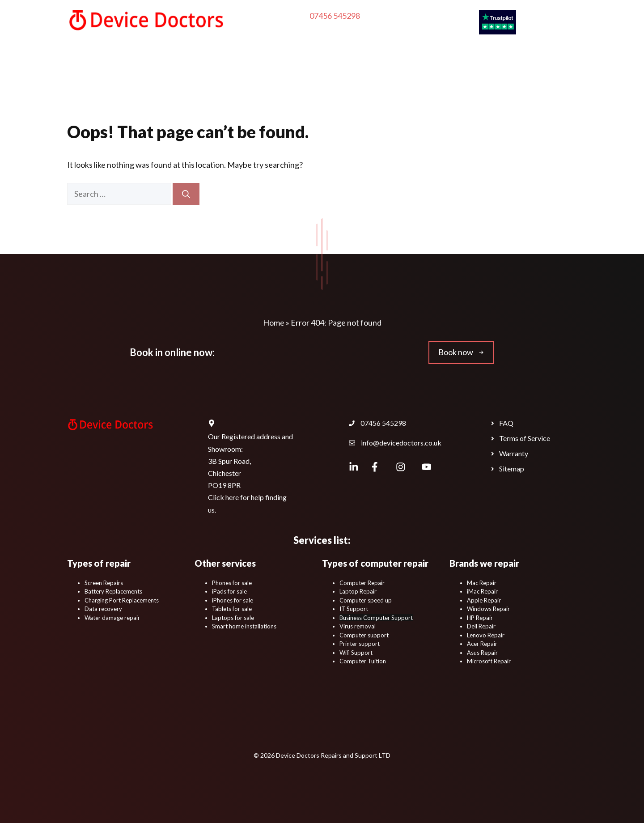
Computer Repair (181, 85)
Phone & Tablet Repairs (358, 85)
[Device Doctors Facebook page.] (375, 467)
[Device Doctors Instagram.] (400, 467)
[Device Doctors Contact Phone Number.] (377, 423)
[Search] (186, 194)
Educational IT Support (506, 85)
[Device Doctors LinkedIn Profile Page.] (354, 467)
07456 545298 (335, 16)
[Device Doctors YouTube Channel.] (426, 467)
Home (110, 85)
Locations (381, 112)
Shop (438, 85)
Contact (329, 112)
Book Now (436, 112)
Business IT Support (224, 112)
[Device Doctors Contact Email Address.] (395, 443)
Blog (286, 112)
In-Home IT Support (265, 85)
